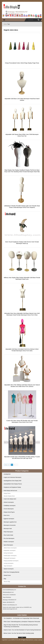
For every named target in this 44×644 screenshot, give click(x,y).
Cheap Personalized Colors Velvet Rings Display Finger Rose (22, 63)
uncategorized (7, 474)
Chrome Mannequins (9, 509)
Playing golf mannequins (10, 558)
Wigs (5, 579)
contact (36, 640)
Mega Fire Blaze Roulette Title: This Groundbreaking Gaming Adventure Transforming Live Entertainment (21, 626)
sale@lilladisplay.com (15, 14)
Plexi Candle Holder (8, 535)
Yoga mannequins (8, 566)
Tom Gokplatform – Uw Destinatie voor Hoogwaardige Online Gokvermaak (21, 618)
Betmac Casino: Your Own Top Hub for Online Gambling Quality (19, 633)
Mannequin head (8, 529)
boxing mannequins (8, 553)
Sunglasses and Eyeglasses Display (12, 487)
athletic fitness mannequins (10, 548)
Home (5, 24)
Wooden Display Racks (9, 496)
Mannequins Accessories (10, 525)
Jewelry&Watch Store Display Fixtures (13, 484)
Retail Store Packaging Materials (12, 572)
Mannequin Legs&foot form (10, 522)
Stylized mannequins (9, 569)
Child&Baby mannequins (10, 506)
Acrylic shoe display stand (10, 499)
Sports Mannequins (8, 545)
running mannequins (9, 563)
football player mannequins (10, 556)
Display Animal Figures (9, 512)
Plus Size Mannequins (9, 538)
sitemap (40, 640)
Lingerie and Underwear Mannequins (13, 477)
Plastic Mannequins (8, 532)
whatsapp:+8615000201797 (18, 12)
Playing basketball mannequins (11, 561)
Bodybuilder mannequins (10, 550)
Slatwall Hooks (7, 575)
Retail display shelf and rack (10, 491)
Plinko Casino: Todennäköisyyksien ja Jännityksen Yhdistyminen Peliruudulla (22, 622)
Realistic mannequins (9, 542)
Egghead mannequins (9, 519)
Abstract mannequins (9, 502)
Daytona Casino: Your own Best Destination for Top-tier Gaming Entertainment (22, 630)
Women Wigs (7, 582)
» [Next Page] (17, 465)
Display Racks (7, 493)
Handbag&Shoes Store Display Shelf (12, 481)
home (32, 640)
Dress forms (7, 515)
